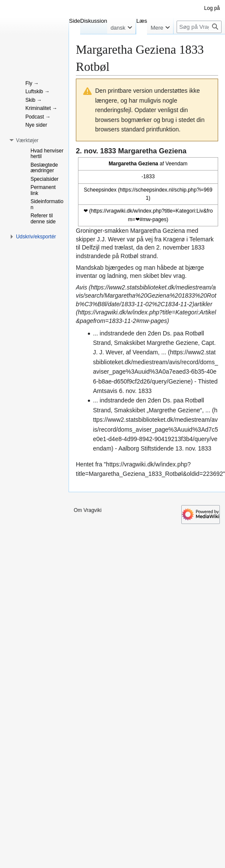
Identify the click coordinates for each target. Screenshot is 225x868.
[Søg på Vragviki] (199, 27)
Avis (81, 287)
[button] (27, 140)
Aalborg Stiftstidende (146, 448)
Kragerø (174, 239)
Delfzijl (91, 247)
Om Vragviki (88, 510)
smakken (117, 231)
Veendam (176, 164)
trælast (124, 247)
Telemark (202, 239)
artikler (203, 304)
